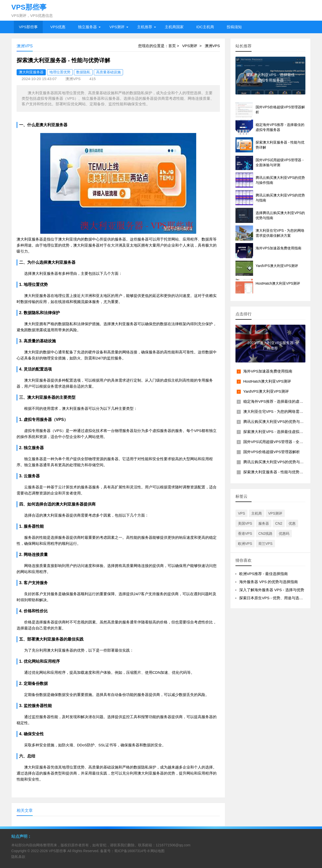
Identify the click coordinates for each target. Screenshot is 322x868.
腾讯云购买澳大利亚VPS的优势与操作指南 (279, 422)
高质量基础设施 (108, 72)
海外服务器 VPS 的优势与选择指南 (269, 582)
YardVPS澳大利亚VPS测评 (266, 391)
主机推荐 (145, 27)
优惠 (292, 523)
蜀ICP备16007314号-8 (132, 851)
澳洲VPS (212, 46)
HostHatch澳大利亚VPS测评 (267, 381)
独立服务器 (87, 27)
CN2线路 (265, 533)
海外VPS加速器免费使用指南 (268, 371)
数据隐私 (83, 72)
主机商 (257, 513)
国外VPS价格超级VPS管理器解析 (272, 452)
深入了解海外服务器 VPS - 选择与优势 (272, 590)
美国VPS (245, 523)
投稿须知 (234, 27)
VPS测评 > (193, 46)
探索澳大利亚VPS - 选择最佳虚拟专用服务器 (281, 432)
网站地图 (157, 851)
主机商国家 (174, 27)
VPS (242, 513)
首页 (172, 46)
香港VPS (245, 533)
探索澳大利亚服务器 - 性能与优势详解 (275, 472)
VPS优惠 (58, 27)
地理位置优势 (60, 72)
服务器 (264, 523)
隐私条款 (18, 857)
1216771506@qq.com (173, 845)
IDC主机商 (205, 27)
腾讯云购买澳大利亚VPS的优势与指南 (275, 462)
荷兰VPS (265, 544)
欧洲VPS (245, 544)
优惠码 (284, 533)
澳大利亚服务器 (31, 72)
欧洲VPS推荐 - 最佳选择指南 (264, 574)
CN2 (279, 523)
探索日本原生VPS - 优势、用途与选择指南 (275, 598)
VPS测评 (117, 27)
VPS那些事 (28, 27)
